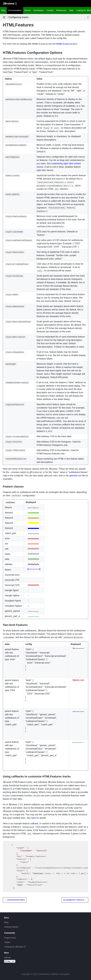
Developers (39, 10)
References (61, 10)
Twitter (7, 942)
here (34, 818)
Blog (3, 10)
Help (71, 10)
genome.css (75, 476)
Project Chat (10, 938)
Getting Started (11, 927)
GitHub (7, 957)
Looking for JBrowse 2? (15, 947)
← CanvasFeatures (15, 900)
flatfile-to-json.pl (64, 44)
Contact (50, 10)
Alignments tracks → (75, 900)
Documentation (15, 10)
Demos (28, 10)
